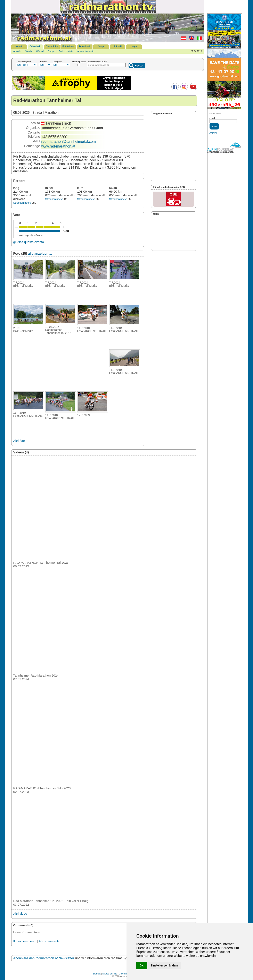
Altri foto (19, 441)
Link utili (117, 46)
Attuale (17, 51)
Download (85, 46)
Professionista (66, 51)
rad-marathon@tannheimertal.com (68, 142)
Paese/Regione (24, 62)
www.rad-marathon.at (58, 146)
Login (134, 46)
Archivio (214, 133)
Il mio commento (25, 941)
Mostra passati (79, 62)
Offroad (40, 51)
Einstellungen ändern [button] (165, 965)
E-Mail (213, 118)
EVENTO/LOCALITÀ (98, 62)
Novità (19, 46)
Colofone (123, 974)
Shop (101, 46)
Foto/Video (68, 46)
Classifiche (52, 46)
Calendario (35, 46)
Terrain (43, 62)
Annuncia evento (86, 51)
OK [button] (142, 965)
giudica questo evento (29, 242)
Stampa (97, 974)
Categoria (58, 62)
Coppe (51, 51)
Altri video (20, 914)
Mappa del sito (110, 974)
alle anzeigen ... (40, 254)
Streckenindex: (22, 203)
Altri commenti (49, 941)
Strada (28, 51)
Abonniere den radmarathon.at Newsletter (44, 958)
